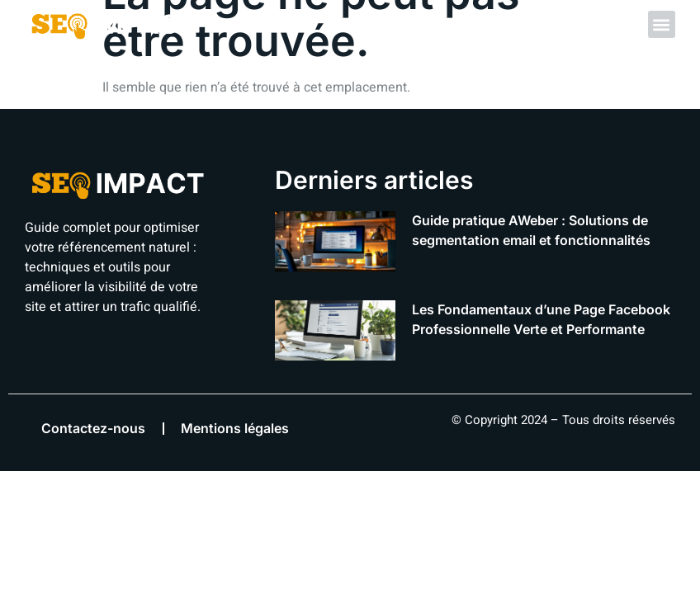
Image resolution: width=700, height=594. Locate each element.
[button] (662, 24)
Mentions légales (235, 428)
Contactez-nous (93, 428)
